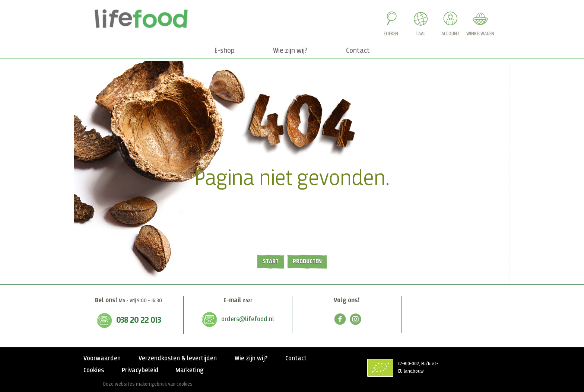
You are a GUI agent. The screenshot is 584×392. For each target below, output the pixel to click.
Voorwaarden (102, 358)
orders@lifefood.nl (248, 319)
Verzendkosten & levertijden (178, 358)
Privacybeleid (140, 370)
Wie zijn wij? (251, 358)
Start (271, 262)
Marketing (190, 370)
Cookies (94, 370)
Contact (296, 358)
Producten (307, 262)
